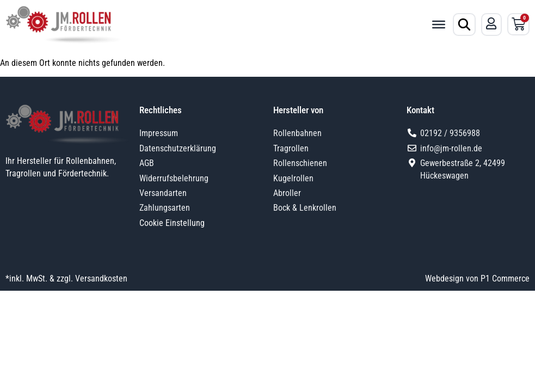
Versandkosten (101, 278)
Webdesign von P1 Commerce (477, 278)
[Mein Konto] (491, 23)
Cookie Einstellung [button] (172, 223)
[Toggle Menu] (439, 24)
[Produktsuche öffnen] (464, 24)
